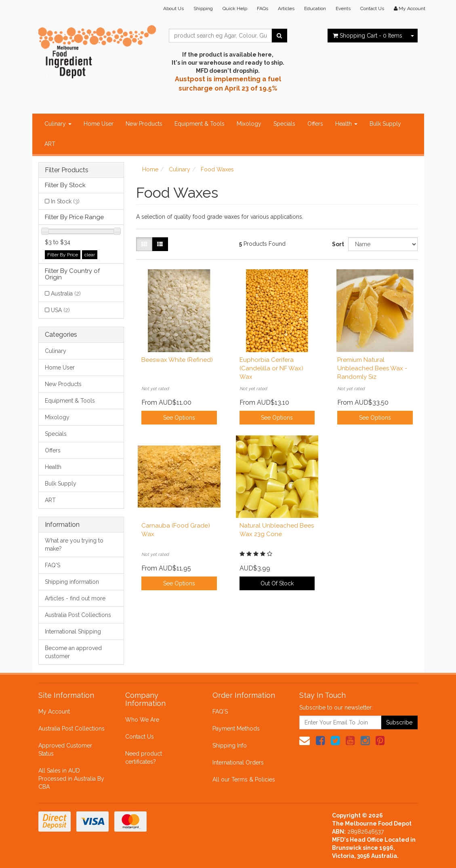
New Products (144, 124)
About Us (173, 8)
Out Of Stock (277, 583)
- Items (368, 36)
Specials (284, 124)
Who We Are (142, 720)
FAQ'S (53, 565)
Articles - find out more (75, 598)
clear (90, 255)
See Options (179, 418)
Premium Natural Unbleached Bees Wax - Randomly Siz (372, 368)
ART (50, 144)
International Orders (238, 762)
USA (60, 310)
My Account (54, 712)
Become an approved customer (73, 652)
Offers (315, 124)
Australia (66, 294)
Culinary (58, 124)
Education (315, 8)
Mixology (249, 124)
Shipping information (72, 582)
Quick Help (235, 8)
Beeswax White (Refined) (177, 360)
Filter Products (67, 170)
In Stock (65, 201)
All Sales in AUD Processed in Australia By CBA (71, 779)
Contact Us (372, 8)
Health (346, 124)
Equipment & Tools (200, 124)
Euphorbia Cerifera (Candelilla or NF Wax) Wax (271, 368)
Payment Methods (236, 729)
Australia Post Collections (78, 615)
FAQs (263, 8)
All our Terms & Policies (244, 779)
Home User (99, 124)
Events (343, 8)
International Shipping (73, 631)
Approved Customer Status (65, 750)
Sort (337, 244)
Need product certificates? (144, 758)
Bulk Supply (385, 124)
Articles (286, 8)
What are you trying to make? (74, 545)
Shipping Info (230, 746)
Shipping (203, 8)
